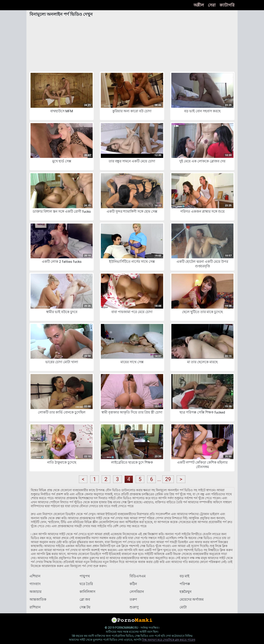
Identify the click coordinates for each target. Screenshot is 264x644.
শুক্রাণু (134, 607)
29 (168, 479)
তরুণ (133, 599)
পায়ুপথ (85, 576)
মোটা (183, 607)
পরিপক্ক (185, 584)
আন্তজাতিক (38, 599)
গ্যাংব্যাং (35, 584)
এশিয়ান (35, 576)
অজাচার (35, 592)
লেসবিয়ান (137, 592)
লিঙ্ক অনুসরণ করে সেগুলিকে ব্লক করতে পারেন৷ (169, 640)
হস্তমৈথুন (185, 592)
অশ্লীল (199, 5)
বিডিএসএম (138, 576)
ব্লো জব (85, 599)
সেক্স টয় (85, 607)
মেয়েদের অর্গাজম (192, 599)
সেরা (212, 5)
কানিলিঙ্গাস (87, 592)
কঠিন (133, 584)
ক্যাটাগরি (227, 5)
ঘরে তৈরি (86, 584)
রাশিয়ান (35, 607)
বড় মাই (184, 576)
